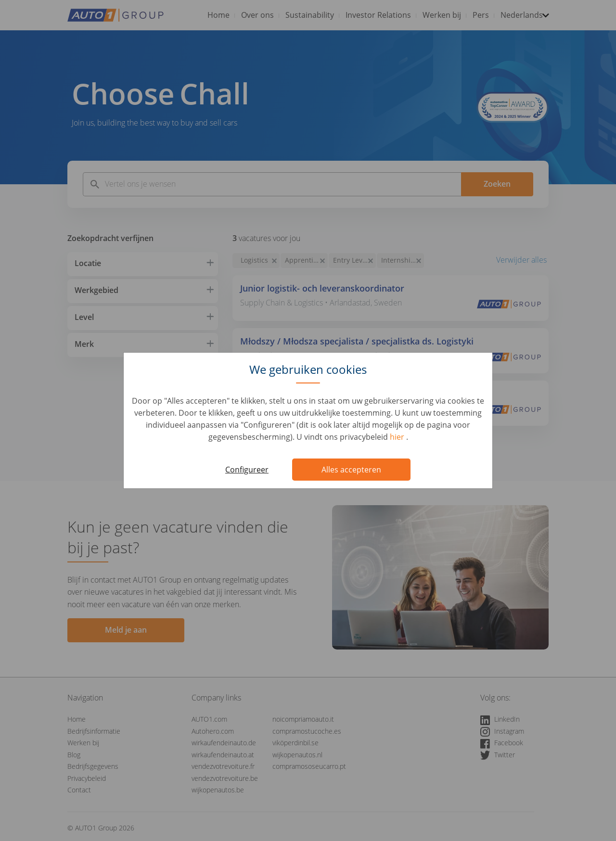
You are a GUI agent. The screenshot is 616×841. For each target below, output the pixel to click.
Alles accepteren (351, 470)
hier (398, 437)
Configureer (247, 470)
